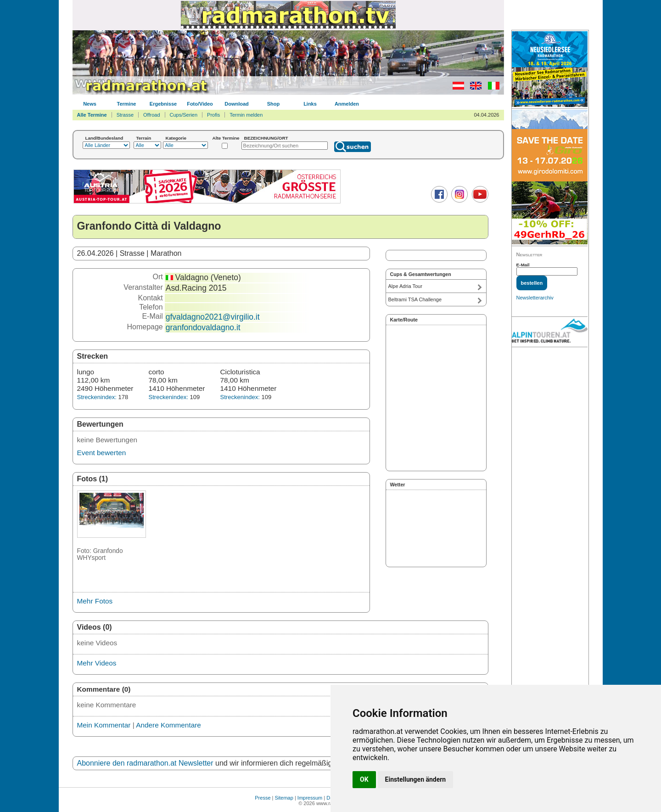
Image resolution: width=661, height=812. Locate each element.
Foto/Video (200, 104)
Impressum (310, 798)
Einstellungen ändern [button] (416, 779)
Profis (213, 115)
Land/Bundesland (104, 138)
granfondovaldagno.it (203, 327)
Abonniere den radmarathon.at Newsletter (145, 763)
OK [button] (364, 779)
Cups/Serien (184, 115)
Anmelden (347, 104)
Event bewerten (102, 453)
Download (237, 104)
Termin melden (246, 115)
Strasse (125, 115)
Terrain (144, 138)
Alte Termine (226, 138)
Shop (274, 104)
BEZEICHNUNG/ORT (266, 138)
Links (310, 104)
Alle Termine (92, 115)
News (90, 104)
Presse (263, 798)
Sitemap (284, 798)
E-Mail (523, 265)
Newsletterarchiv (535, 298)
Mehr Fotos (95, 601)
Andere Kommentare (168, 725)
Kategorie (176, 138)
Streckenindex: (97, 397)
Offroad (152, 115)
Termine (127, 104)
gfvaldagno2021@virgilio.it (213, 317)
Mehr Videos (97, 663)
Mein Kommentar (104, 725)
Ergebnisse (163, 104)
